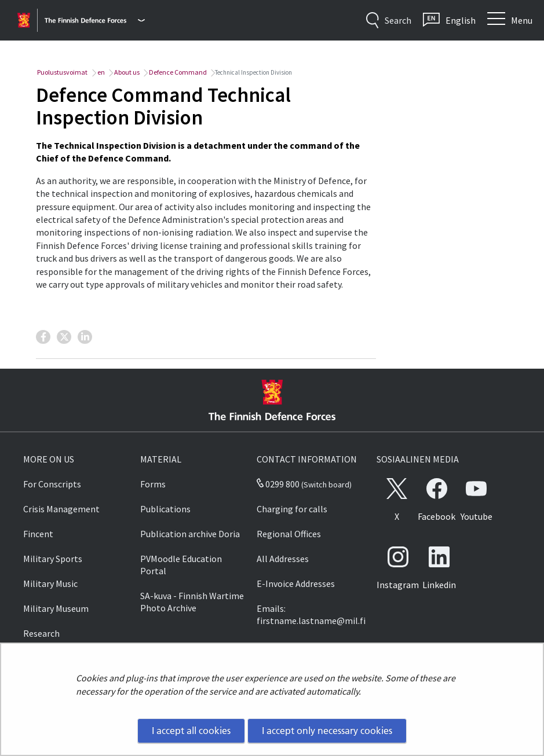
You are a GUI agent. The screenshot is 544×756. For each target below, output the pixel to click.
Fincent (38, 534)
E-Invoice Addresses (296, 583)
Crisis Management (61, 509)
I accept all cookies (191, 731)
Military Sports (53, 559)
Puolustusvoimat (62, 72)
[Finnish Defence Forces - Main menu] (95, 20)
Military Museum (56, 608)
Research (41, 633)
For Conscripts (52, 484)
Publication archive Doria (190, 534)
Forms (153, 484)
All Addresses (283, 559)
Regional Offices (289, 534)
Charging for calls (292, 509)
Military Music (50, 583)
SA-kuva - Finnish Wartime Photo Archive (192, 602)
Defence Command (177, 72)
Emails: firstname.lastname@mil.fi (311, 614)
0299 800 (278, 484)
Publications (165, 509)
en (101, 72)
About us (126, 72)
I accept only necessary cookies (327, 731)
